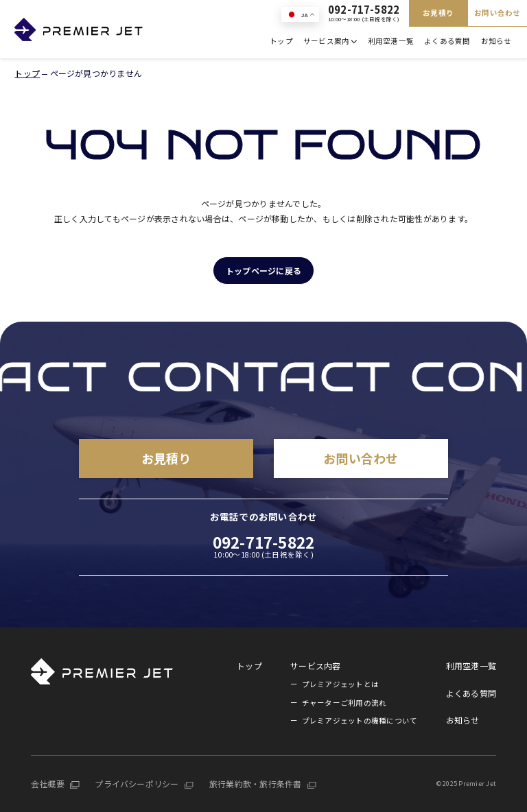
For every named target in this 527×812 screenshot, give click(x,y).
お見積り (438, 13)
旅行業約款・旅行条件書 (256, 784)
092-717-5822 (364, 13)
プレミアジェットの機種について (360, 720)
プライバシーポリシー (137, 784)
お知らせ (496, 41)
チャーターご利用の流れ (344, 703)
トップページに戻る (263, 271)
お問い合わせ (497, 13)
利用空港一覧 (391, 41)
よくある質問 (447, 41)
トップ (281, 41)
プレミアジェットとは (340, 684)
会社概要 (48, 784)
